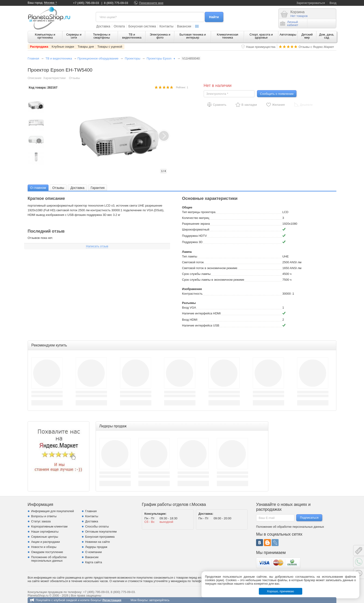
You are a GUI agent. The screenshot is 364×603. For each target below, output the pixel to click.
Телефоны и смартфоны (102, 36)
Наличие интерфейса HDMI (201, 313)
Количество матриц (196, 218)
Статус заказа (41, 521)
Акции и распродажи (45, 542)
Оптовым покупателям (101, 532)
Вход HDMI (190, 320)
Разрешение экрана (196, 224)
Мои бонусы (139, 600)
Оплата (119, 26)
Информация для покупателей (52, 511)
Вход (333, 3)
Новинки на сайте (98, 542)
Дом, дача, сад (327, 36)
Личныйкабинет (289, 23)
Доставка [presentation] (77, 188)
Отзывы (75, 78)
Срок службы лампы (196, 274)
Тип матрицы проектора (199, 212)
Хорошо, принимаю (281, 591)
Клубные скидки (63, 47)
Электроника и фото (160, 36)
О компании (94, 552)
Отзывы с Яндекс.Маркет (316, 47)
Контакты (166, 26)
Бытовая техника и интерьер (193, 36)
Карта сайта (94, 562)
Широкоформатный (196, 229)
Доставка (103, 26)
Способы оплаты (97, 526)
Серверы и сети (74, 36)
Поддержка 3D (192, 242)
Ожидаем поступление (47, 552)
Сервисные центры (45, 537)
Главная (33, 58)
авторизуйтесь (159, 600)
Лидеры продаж (96, 547)
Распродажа (39, 47)
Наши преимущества (261, 47)
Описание (35, 78)
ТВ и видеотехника (132, 36)
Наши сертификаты (45, 532)
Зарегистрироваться (311, 3)
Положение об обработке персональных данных (49, 559)
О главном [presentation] (38, 188)
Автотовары (288, 35)
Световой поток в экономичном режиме (210, 268)
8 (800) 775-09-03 (116, 3)
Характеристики (54, 78)
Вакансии (184, 26)
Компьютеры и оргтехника (45, 36)
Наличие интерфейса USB (201, 325)
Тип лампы (190, 256)
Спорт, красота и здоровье (261, 36)
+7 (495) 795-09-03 (86, 3)
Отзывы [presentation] (58, 188)
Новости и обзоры (44, 547)
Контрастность (192, 294)
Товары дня (86, 47)
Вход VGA (189, 308)
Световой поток (193, 262)
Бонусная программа (100, 537)
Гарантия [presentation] (98, 188)
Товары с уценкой (110, 47)
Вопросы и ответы (44, 516)
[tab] (38, 188)
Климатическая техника (227, 36)
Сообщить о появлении (277, 94)
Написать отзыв (97, 246)
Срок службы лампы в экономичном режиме (213, 280)
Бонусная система (142, 26)
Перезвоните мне (151, 3)
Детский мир (307, 36)
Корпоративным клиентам (49, 526)
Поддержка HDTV (194, 236)
